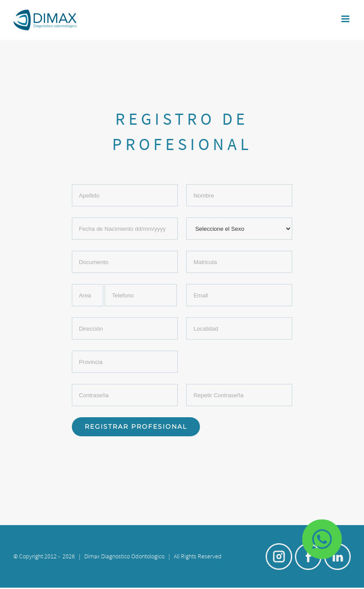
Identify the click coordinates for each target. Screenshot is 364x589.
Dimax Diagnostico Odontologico (124, 556)
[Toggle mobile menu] (346, 19)
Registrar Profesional (136, 427)
